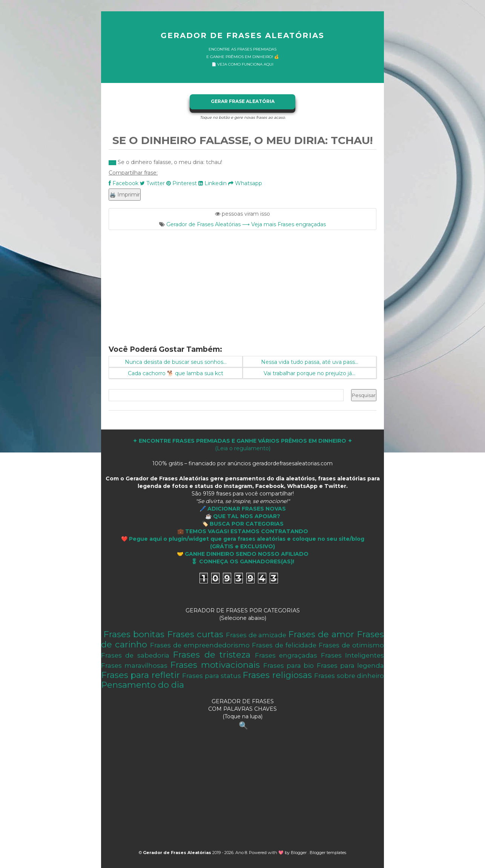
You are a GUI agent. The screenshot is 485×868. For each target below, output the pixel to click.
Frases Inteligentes (352, 655)
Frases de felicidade (284, 645)
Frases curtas (195, 634)
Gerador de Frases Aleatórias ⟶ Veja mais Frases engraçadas (246, 224)
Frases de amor (321, 634)
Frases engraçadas (286, 655)
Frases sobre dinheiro (349, 676)
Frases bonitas (134, 634)
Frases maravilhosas (134, 666)
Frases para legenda (350, 666)
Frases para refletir (140, 675)
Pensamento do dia (143, 685)
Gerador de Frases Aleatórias (242, 35)
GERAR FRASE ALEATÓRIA (243, 101)
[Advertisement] (242, 283)
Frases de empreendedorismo (200, 645)
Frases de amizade (256, 635)
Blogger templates (328, 853)
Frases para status (212, 676)
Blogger (299, 853)
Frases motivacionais (215, 665)
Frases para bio (289, 666)
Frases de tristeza (212, 655)
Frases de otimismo (351, 645)
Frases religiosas (277, 675)
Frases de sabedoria (135, 655)
